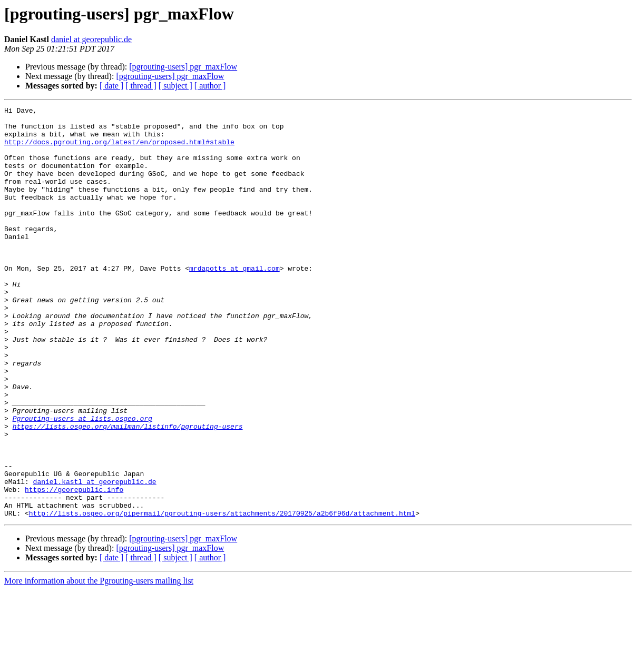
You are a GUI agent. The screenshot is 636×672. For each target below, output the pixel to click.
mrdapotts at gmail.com (234, 301)
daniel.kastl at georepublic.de (95, 557)
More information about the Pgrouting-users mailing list (99, 663)
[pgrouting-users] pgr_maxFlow (183, 67)
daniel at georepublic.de (91, 39)
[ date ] (111, 86)
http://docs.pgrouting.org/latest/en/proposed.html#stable (119, 150)
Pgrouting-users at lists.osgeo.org (82, 481)
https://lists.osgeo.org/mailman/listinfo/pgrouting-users (128, 491)
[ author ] (210, 86)
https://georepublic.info (74, 567)
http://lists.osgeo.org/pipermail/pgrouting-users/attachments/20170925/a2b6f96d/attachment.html (222, 595)
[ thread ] (141, 86)
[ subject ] (175, 86)
